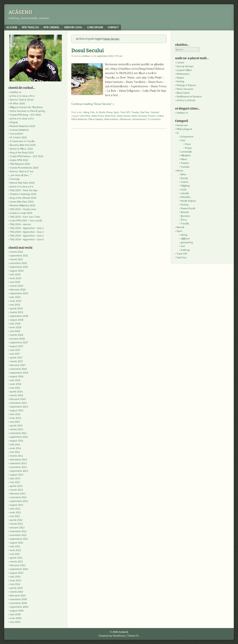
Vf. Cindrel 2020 (18, 137)
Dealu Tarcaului (139, 116)
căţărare (185, 238)
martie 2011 (16, 561)
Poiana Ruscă (188, 208)
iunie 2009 (16, 618)
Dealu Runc (110, 116)
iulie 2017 (15, 350)
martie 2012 (16, 524)
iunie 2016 (16, 384)
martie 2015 (16, 429)
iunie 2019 (16, 301)
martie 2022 (16, 252)
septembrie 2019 (19, 293)
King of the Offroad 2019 (23, 198)
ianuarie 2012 (17, 527)
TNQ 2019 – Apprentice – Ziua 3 (27, 228)
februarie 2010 (18, 595)
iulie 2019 (15, 297)
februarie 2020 (18, 289)
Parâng (180, 81)
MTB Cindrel (52, 27)
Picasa (109, 112)
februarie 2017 (18, 365)
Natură (180, 227)
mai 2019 (15, 305)
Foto (93, 112)
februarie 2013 (18, 493)
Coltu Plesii (85, 116)
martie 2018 (16, 335)
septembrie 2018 (19, 316)
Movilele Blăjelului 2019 (23, 205)
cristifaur (86, 56)
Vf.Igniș (14, 122)
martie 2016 (16, 395)
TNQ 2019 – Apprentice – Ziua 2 (27, 232)
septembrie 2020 (19, 267)
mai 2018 (15, 331)
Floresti (152, 116)
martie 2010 (16, 592)
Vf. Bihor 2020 (17, 103)
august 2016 (17, 376)
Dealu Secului (124, 116)
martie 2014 (16, 456)
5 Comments (154, 119)
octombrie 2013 (18, 467)
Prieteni (185, 163)
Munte (102, 112)
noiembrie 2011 (18, 531)
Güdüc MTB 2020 (19, 160)
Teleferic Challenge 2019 (23, 194)
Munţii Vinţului (188, 201)
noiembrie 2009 (18, 599)
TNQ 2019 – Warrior (20, 224)
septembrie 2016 (19, 373)
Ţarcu (184, 220)
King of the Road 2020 (22, 152)
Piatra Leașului (96, 119)
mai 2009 (15, 622)
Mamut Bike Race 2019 (22, 183)
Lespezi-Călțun (184, 70)
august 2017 (17, 346)
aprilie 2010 (16, 588)
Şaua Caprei (183, 93)
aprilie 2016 (16, 391)
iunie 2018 (16, 327)
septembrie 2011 (19, 539)
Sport (116, 112)
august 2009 (17, 611)
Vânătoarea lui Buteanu (189, 96)
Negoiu (180, 78)
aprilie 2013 (16, 486)
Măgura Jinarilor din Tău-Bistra (26, 107)
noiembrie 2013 (18, 463)
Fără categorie (184, 129)
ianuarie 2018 (17, 339)
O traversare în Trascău (22, 141)
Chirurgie (15, 179)
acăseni (12, 27)
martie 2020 (16, 286)
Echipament (187, 137)
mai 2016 (15, 388)
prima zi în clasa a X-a (22, 186)
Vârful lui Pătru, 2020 (21, 149)
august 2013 (17, 475)
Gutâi (184, 189)
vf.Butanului (125, 119)
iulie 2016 (15, 380)
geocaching (187, 242)
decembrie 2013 (18, 459)
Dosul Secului (88, 51)
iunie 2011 (15, 550)
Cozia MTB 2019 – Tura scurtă (26, 220)
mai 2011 (15, 554)
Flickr (188, 144)
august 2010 (17, 573)
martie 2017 (16, 361)
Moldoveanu (183, 74)
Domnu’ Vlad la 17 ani (22, 171)
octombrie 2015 (18, 403)
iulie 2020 (15, 274)
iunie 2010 (16, 580)
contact (113, 27)
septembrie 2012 (19, 501)
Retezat (185, 212)
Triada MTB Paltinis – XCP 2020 (27, 156)
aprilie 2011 (16, 558)
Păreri (184, 159)
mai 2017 (15, 354)
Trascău (135, 112)
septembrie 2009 (19, 607)
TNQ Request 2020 (20, 164)
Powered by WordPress (112, 636)
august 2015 (17, 410)
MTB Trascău (30, 27)
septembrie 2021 (19, 255)
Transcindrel (16, 134)
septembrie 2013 (19, 471)
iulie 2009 (15, 614)
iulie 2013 (15, 478)
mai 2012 (15, 516)
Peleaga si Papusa (186, 85)
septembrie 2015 (19, 407)
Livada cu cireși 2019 (21, 213)
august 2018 (17, 320)
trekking (185, 250)
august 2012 (17, 505)
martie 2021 (16, 259)
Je (97, 112)
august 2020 (17, 271)
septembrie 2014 (19, 437)
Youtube (155, 112)
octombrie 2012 (18, 497)
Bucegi (184, 178)
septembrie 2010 (19, 569)
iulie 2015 (15, 414)
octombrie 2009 (18, 603)
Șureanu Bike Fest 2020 (23, 145)
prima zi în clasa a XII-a (22, 96)
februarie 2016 (18, 399)
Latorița (185, 193)
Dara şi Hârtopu (185, 66)
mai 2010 (15, 584)
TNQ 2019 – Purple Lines (23, 209)
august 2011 (17, 543)
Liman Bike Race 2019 (22, 202)
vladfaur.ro (16, 92)
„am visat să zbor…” (21, 175)
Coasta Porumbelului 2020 (24, 168)
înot (183, 246)
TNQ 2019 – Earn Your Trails (25, 217)
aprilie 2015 (16, 425)
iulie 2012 (15, 509)
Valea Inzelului (111, 119)
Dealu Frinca (98, 116)
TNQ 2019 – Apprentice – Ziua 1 (27, 236)
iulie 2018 (15, 323)
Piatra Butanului (79, 119)
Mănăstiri (186, 155)
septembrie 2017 (19, 342)
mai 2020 (15, 282)
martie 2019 (16, 312)
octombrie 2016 (18, 369)
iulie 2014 (15, 444)
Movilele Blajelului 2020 (22, 126)
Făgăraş (185, 186)
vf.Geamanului (139, 119)
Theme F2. (133, 636)
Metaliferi (186, 197)
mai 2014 (15, 452)
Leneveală (186, 152)
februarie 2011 (18, 565)
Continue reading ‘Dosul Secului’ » (93, 104)
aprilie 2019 (16, 308)
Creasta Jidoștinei (19, 130)
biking (86, 112)
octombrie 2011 (18, 535)
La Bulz (160, 116)
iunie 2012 (15, 512)
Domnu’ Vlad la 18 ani (22, 100)
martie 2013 (16, 490)
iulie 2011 (15, 546)
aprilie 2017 (16, 357)
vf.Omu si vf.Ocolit (186, 100)
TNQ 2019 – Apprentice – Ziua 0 (27, 239)
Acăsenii (20, 12)
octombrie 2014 (18, 433)
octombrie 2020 (18, 263)
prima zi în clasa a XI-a (22, 118)
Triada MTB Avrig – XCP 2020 (25, 115)
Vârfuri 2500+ (73, 27)
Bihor (184, 174)
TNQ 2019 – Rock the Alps (24, 190)
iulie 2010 (15, 577)
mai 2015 (15, 422)
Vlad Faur (145, 112)
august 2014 (17, 441)
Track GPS (125, 112)
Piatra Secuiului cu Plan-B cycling (27, 111)
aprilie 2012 (16, 520)
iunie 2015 (16, 418)
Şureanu (185, 216)
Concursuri (95, 27)
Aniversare (182, 125)
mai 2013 (15, 482)
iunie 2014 (15, 448)
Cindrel (180, 62)
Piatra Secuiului (185, 89)
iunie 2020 (16, 278)
